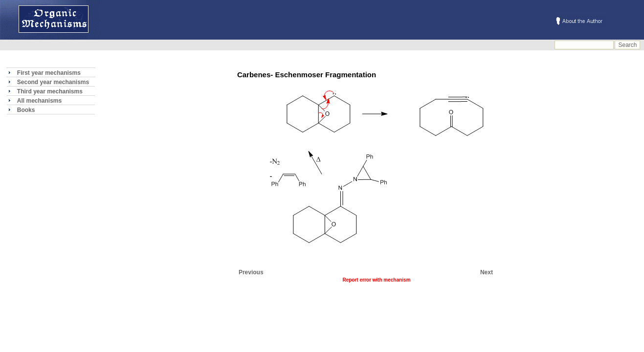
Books (26, 110)
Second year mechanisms (53, 82)
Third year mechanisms (50, 91)
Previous (251, 272)
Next (487, 272)
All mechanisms (39, 101)
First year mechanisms (49, 73)
